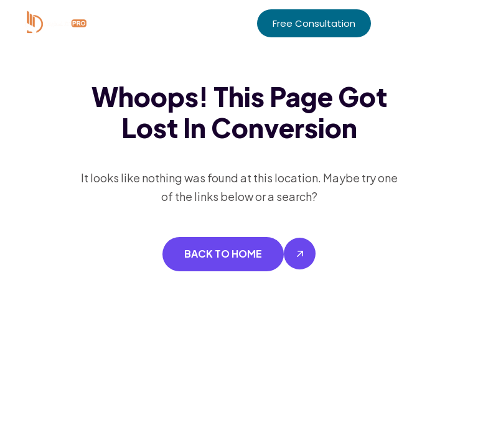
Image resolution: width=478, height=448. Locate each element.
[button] (451, 23)
